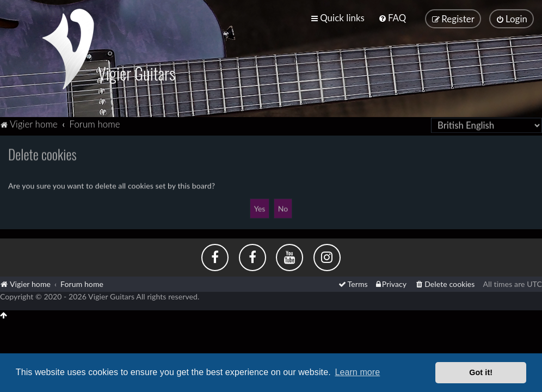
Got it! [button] (481, 372)
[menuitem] (392, 18)
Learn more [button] (357, 372)
